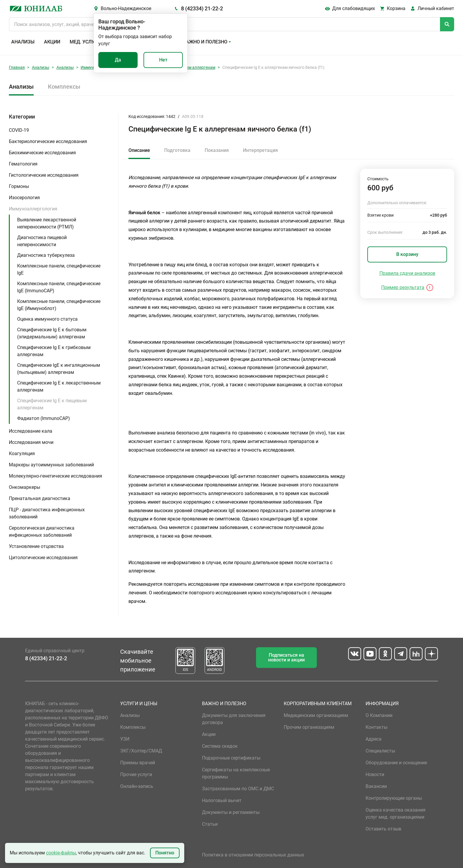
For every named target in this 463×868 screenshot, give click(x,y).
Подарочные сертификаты (231, 758)
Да (118, 60)
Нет (163, 60)
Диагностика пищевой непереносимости (42, 241)
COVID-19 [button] (19, 130)
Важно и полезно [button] (205, 42)
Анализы (23, 42)
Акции (52, 42)
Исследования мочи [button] (31, 442)
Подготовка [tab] (177, 150)
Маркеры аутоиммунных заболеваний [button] (51, 465)
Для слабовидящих (354, 8)
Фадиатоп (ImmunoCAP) (44, 418)
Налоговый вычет (222, 800)
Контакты (376, 727)
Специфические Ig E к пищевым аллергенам (52, 404)
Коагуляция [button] (22, 454)
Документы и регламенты (231, 812)
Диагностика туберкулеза (46, 255)
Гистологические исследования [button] (44, 175)
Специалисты (380, 751)
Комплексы (64, 87)
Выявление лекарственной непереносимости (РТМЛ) (47, 223)
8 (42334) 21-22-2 (202, 8)
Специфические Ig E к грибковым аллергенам (54, 351)
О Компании (379, 715)
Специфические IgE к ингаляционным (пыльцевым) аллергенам (59, 369)
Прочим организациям (309, 727)
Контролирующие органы (394, 798)
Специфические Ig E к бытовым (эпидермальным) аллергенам (52, 333)
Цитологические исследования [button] (43, 558)
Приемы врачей (138, 763)
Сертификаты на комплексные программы (236, 773)
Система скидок (220, 746)
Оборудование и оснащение (396, 763)
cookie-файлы (61, 853)
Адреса (374, 739)
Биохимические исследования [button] (42, 153)
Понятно (165, 853)
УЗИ (125, 739)
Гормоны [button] (19, 186)
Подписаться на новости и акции (286, 657)
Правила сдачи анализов (407, 273)
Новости (375, 774)
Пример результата (403, 287)
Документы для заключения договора (234, 719)
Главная (17, 67)
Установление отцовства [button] (36, 546)
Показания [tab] (217, 150)
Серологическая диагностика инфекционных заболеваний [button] (42, 532)
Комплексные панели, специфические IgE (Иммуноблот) (59, 305)
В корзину (407, 254)
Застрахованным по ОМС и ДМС (238, 789)
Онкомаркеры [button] (25, 487)
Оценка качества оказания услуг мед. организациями (396, 813)
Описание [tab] (139, 150)
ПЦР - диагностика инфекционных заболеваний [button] (47, 513)
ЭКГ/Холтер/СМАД (141, 751)
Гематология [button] (23, 164)
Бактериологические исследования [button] (48, 141)
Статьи (210, 824)
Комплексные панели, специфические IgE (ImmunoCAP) (59, 287)
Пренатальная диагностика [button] (40, 498)
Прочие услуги (136, 774)
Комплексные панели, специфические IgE (59, 269)
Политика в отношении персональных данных (253, 855)
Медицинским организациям (316, 715)
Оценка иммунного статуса (47, 319)
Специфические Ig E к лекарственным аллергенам (59, 386)
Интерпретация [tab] (260, 150)
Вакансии (376, 786)
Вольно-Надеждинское (126, 8)
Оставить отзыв (383, 829)
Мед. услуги (85, 42)
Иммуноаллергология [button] (33, 209)
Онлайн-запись (137, 786)
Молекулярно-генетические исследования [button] (56, 476)
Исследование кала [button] (31, 431)
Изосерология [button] (24, 198)
